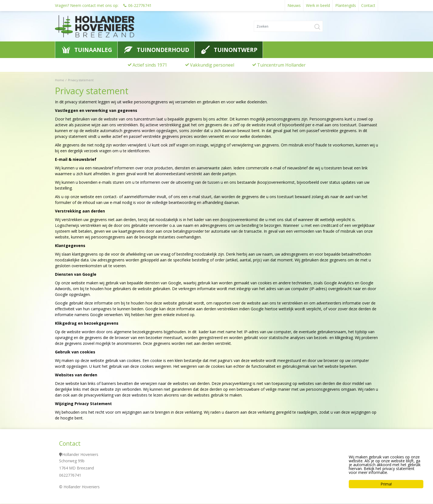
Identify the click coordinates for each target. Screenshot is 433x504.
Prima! (386, 484)
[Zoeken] (288, 26)
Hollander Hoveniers (80, 455)
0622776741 (70, 475)
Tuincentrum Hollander (281, 65)
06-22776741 (140, 5)
